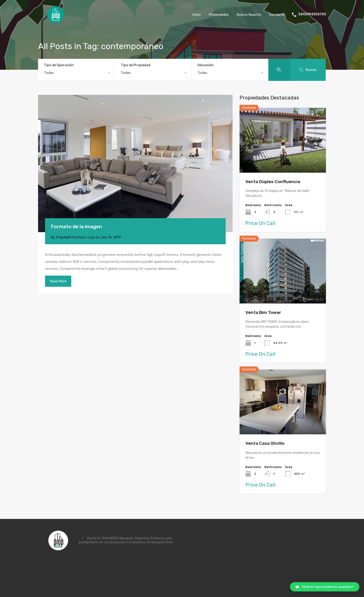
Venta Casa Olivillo (265, 443)
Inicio (197, 15)
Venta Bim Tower (263, 312)
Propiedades (219, 15)
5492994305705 (312, 14)
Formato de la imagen (76, 226)
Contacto (277, 15)
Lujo (91, 237)
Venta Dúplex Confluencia (273, 182)
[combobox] (76, 73)
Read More (58, 281)
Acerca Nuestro (249, 15)
